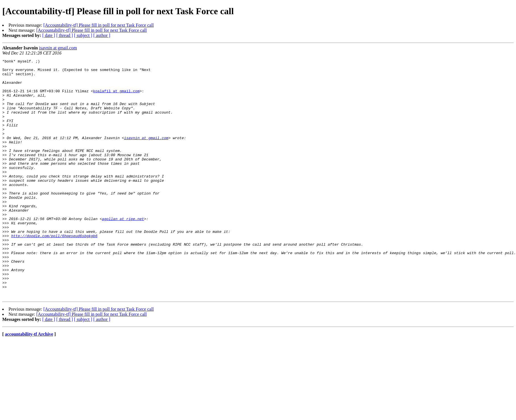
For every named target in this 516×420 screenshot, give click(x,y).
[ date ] (49, 35)
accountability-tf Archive (29, 382)
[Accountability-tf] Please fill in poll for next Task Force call (99, 25)
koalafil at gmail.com (116, 98)
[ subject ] (83, 35)
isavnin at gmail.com (58, 48)
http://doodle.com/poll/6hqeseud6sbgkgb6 (54, 271)
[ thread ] (65, 35)
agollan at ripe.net (123, 251)
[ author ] (102, 35)
